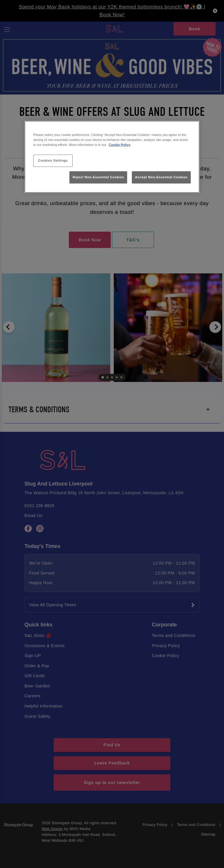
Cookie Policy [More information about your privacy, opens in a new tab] (120, 145)
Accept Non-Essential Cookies (161, 177)
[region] (112, 157)
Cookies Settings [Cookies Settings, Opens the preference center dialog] (53, 160)
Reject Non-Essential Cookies (98, 177)
